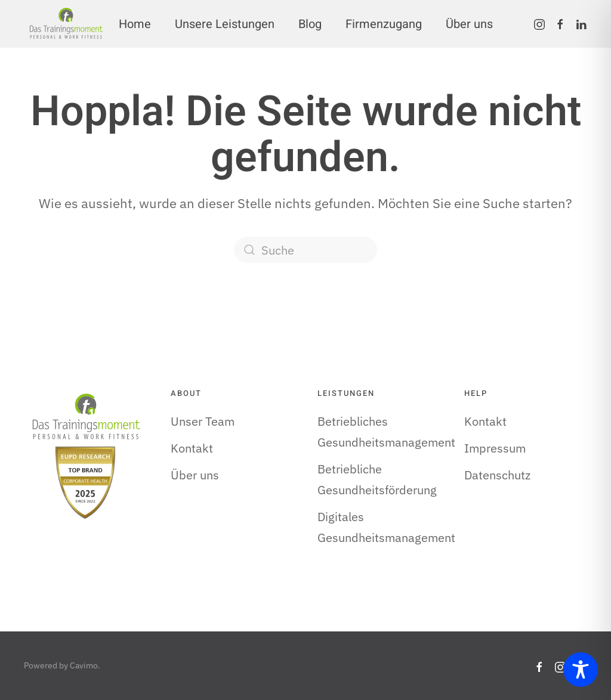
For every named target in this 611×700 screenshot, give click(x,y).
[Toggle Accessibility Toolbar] (581, 670)
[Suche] (305, 250)
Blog (310, 24)
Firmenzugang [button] (384, 24)
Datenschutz (497, 475)
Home (135, 24)
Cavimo (84, 665)
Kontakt (192, 448)
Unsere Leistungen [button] (225, 24)
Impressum (495, 448)
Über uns (469, 24)
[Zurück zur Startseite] (66, 24)
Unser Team (203, 421)
